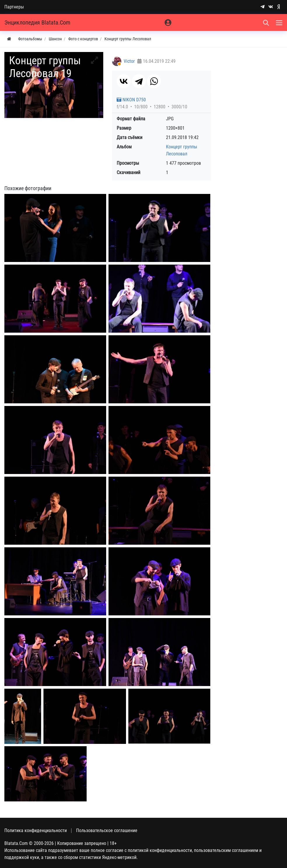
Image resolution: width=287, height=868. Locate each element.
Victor (129, 61)
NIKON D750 (131, 100)
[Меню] (280, 22)
